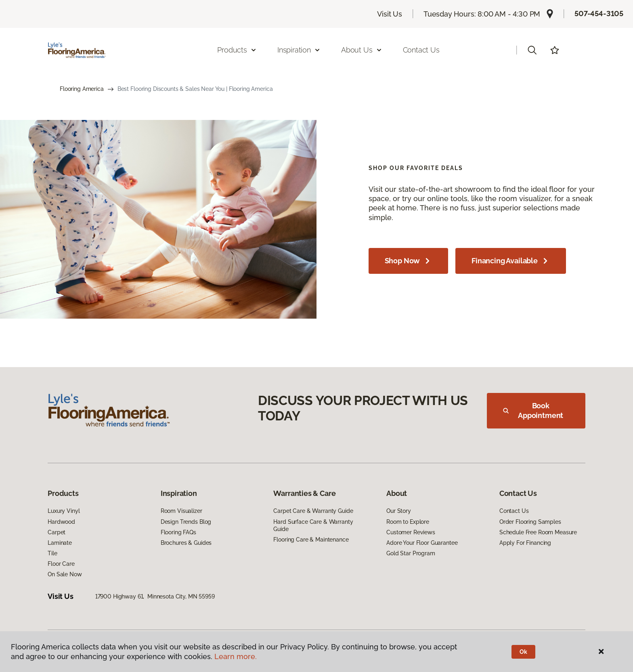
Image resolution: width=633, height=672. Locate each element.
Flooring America (82, 89)
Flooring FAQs (178, 532)
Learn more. (236, 656)
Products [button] (237, 50)
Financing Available (511, 261)
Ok (523, 652)
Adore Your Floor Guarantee (422, 543)
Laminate (60, 543)
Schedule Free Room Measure (538, 532)
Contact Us (421, 50)
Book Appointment (533, 411)
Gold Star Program (411, 553)
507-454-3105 (599, 14)
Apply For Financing (525, 543)
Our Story (399, 511)
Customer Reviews (411, 532)
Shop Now (409, 261)
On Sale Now (65, 574)
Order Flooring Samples (530, 522)
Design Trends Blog (186, 522)
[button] (532, 50)
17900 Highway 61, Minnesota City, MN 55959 (155, 596)
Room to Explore (408, 522)
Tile (52, 553)
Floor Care (61, 564)
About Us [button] (362, 50)
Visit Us (390, 14)
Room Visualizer (181, 511)
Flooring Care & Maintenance (311, 540)
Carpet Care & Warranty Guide (313, 511)
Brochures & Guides (186, 543)
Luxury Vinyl (64, 511)
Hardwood (61, 522)
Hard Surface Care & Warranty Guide (313, 525)
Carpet (57, 532)
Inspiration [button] (299, 50)
